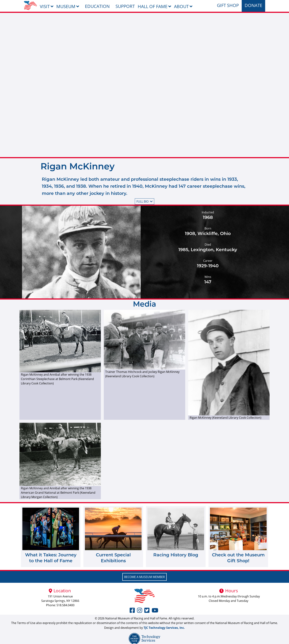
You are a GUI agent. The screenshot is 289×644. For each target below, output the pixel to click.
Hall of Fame (153, 6)
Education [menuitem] (97, 6)
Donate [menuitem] (253, 5)
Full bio (144, 201)
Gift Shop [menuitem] (228, 5)
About (181, 6)
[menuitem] (30, 5)
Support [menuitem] (125, 6)
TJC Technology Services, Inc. (164, 628)
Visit (45, 6)
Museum (66, 6)
